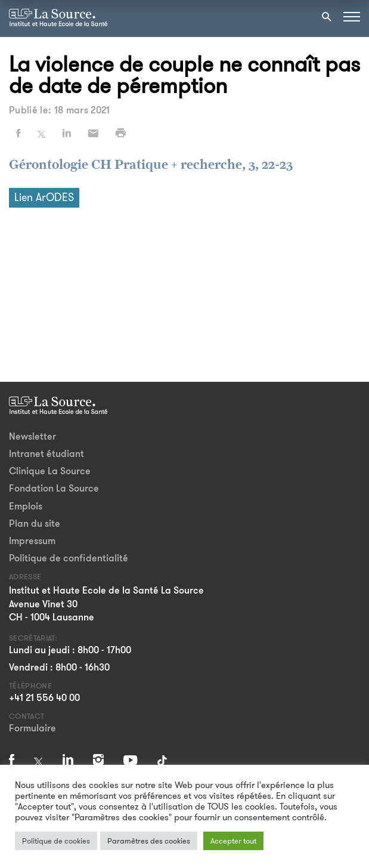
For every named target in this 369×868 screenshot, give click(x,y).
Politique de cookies (56, 841)
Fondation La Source (54, 488)
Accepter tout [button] (233, 841)
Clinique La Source (50, 471)
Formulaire (32, 728)
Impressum (32, 541)
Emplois (26, 506)
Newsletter (32, 436)
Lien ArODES (44, 197)
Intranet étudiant (46, 454)
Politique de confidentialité (69, 558)
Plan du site (35, 523)
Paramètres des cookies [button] (149, 841)
